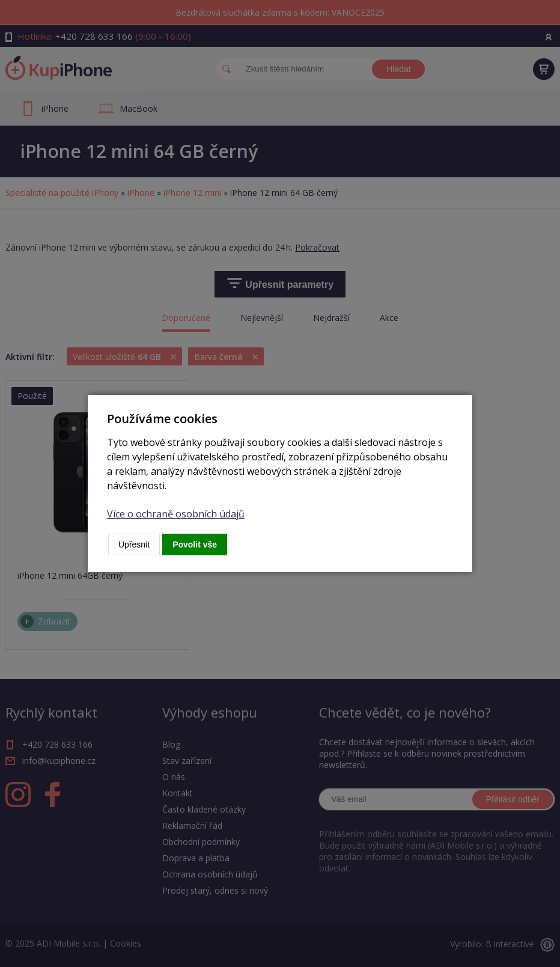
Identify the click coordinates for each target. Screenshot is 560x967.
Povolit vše (195, 545)
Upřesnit (134, 545)
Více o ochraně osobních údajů (176, 514)
